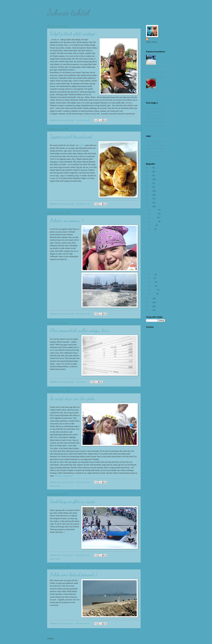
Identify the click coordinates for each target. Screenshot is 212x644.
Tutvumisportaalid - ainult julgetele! (161, 83)
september (155, 221)
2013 (151, 191)
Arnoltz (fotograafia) (153, 107)
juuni (153, 274)
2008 (151, 299)
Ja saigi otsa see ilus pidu (72, 398)
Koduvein (149, 140)
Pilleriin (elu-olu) (152, 124)
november (154, 214)
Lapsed (58, 486)
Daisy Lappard (154, 39)
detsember (155, 210)
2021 (151, 172)
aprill (153, 282)
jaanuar (154, 294)
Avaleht (93, 633)
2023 (151, 168)
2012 (151, 195)
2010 (151, 203)
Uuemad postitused (57, 633)
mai (152, 278)
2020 (151, 175)
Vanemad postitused (131, 633)
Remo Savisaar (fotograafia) (151, 128)
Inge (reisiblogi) (152, 117)
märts (153, 286)
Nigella (82, 145)
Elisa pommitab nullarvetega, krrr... (81, 330)
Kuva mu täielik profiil (154, 45)
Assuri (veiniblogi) (153, 110)
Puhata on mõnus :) (67, 220)
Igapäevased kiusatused (71, 137)
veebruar (154, 290)
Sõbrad (58, 559)
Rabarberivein (151, 69)
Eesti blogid (150, 114)
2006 (151, 306)
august (153, 225)
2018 (151, 183)
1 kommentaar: (81, 382)
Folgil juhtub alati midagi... (74, 34)
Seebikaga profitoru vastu (73, 501)
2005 (151, 310)
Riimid (148, 150)
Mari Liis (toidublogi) (154, 120)
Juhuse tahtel (68, 12)
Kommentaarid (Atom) (63, 639)
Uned (148, 157)
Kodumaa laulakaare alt (64, 476)
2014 (151, 187)
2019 (151, 179)
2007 (151, 302)
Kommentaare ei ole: (83, 120)
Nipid (148, 147)
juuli (153, 229)
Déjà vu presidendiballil (154, 74)
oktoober (154, 217)
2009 (151, 207)
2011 (151, 199)
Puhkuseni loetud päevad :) (74, 575)
